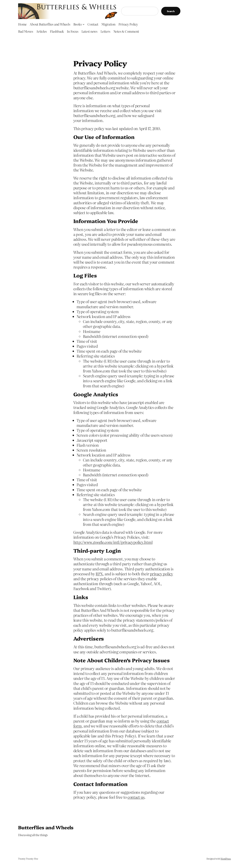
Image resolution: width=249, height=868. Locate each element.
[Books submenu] (84, 24)
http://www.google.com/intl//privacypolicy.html (113, 542)
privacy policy (162, 574)
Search (171, 11)
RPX (99, 574)
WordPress (226, 859)
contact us (136, 797)
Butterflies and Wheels (46, 827)
